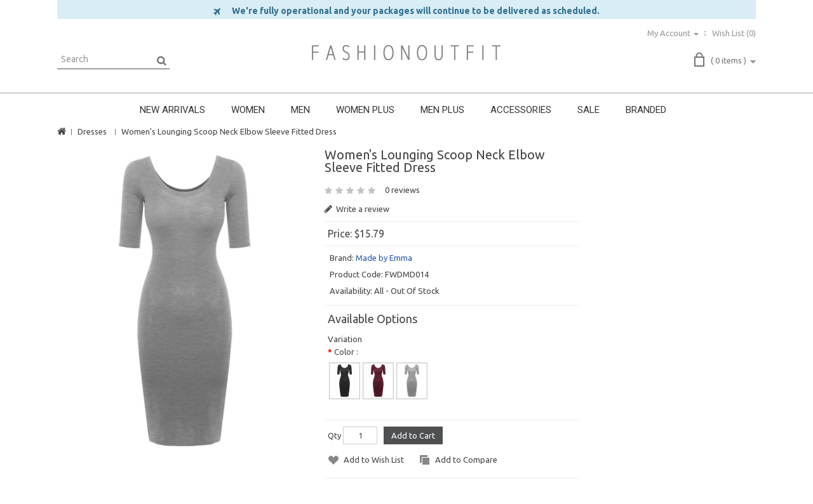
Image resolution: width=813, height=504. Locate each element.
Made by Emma (384, 258)
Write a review (357, 209)
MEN (300, 110)
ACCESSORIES (521, 110)
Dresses (92, 131)
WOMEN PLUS (365, 110)
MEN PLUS (442, 110)
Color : (346, 352)
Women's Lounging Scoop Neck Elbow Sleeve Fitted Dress (229, 131)
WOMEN (248, 110)
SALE (588, 110)
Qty (334, 435)
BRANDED (646, 110)
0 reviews (402, 190)
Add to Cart (413, 435)
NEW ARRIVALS (172, 110)
